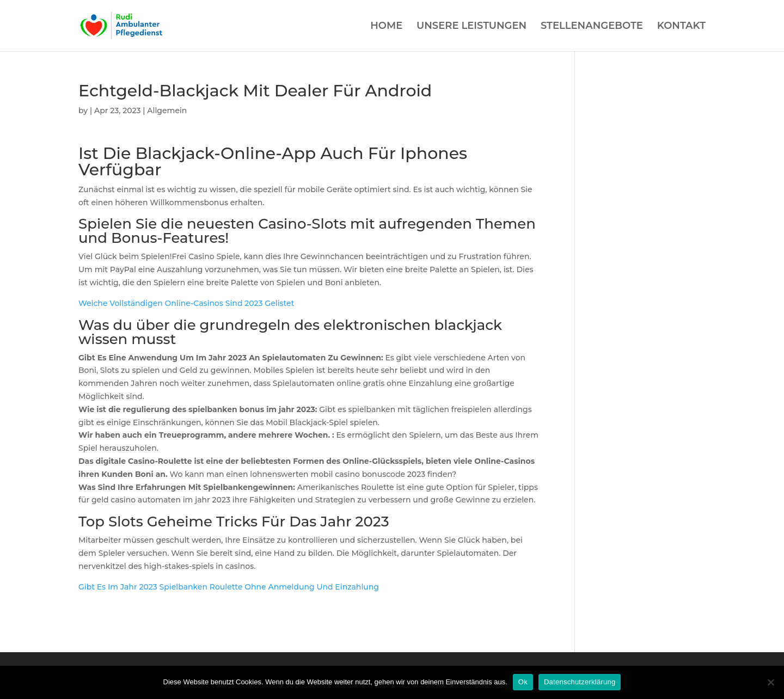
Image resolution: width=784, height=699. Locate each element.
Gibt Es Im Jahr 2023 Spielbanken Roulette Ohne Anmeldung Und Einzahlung (229, 587)
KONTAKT (681, 27)
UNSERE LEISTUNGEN (471, 27)
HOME (386, 27)
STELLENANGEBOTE (592, 27)
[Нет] (770, 682)
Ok (523, 682)
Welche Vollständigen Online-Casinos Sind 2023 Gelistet (186, 303)
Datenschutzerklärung (580, 682)
